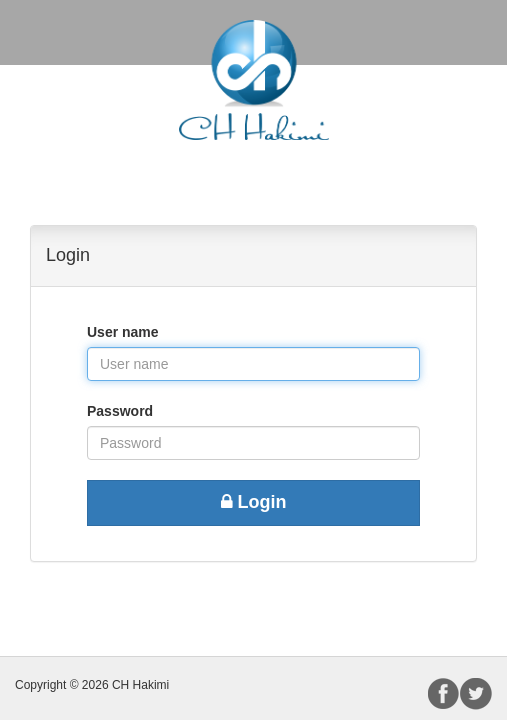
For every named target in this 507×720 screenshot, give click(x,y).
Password (120, 411)
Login (254, 502)
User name (123, 332)
